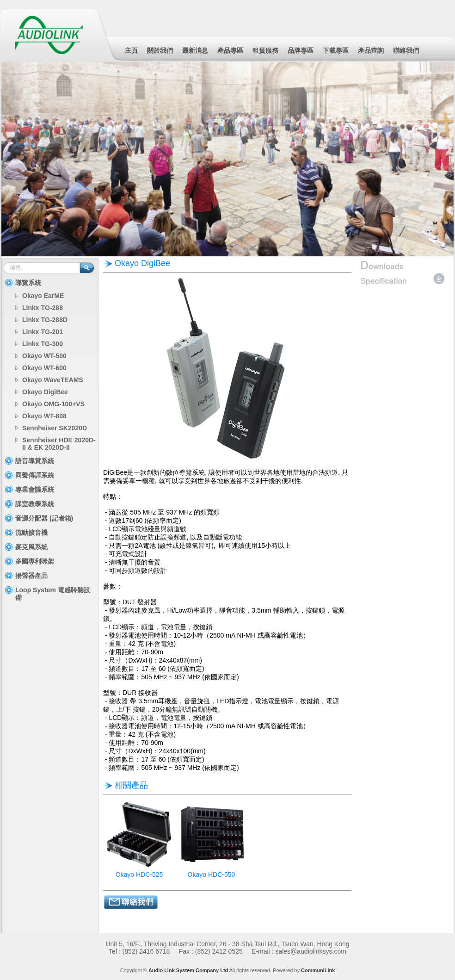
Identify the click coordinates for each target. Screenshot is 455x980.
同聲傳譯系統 (35, 475)
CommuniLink (318, 970)
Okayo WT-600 (44, 368)
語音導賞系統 (35, 461)
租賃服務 (265, 50)
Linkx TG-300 (43, 344)
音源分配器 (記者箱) (44, 518)
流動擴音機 (31, 533)
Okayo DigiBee (45, 392)
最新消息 (195, 50)
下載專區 (336, 50)
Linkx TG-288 (43, 308)
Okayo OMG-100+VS (53, 404)
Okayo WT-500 (44, 356)
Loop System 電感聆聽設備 (53, 594)
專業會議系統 (35, 490)
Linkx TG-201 (43, 332)
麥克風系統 (31, 547)
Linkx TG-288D (45, 320)
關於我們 (160, 50)
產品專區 (230, 50)
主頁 (131, 50)
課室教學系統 (35, 504)
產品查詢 (371, 50)
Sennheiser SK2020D (55, 428)
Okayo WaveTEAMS (53, 380)
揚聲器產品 (31, 576)
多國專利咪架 (35, 561)
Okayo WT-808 (44, 416)
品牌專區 (301, 50)
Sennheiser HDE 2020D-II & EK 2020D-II (59, 444)
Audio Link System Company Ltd (188, 970)
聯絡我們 (406, 50)
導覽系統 (28, 283)
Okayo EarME (43, 296)
